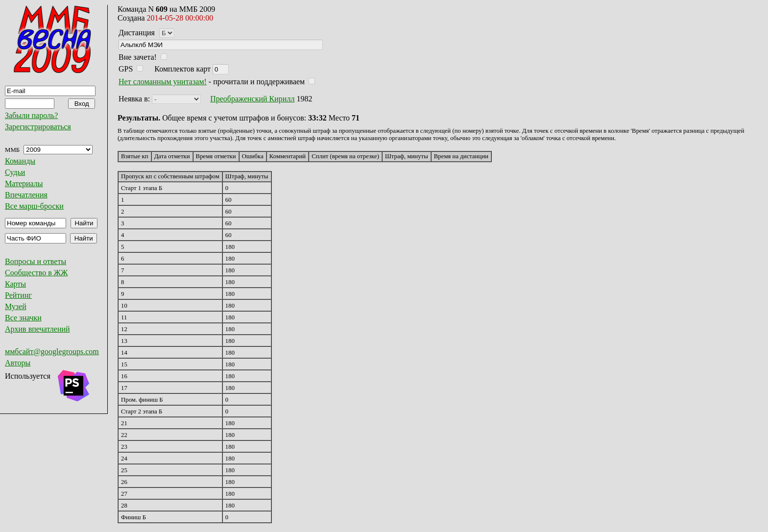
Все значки (23, 318)
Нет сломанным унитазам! (163, 82)
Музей (16, 306)
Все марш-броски (34, 206)
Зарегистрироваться (38, 127)
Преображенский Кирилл (252, 99)
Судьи (15, 172)
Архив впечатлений (37, 329)
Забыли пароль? (31, 115)
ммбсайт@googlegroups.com (52, 351)
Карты (15, 284)
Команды (20, 161)
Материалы (24, 183)
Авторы (18, 363)
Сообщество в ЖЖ (36, 273)
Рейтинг (18, 295)
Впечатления (26, 195)
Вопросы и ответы (36, 261)
